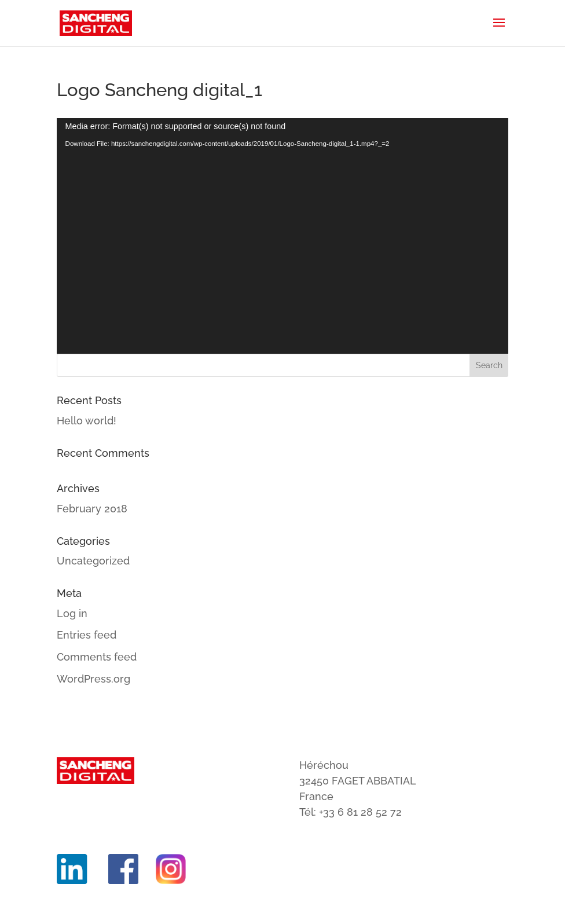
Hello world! (87, 421)
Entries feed (87, 635)
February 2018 (92, 509)
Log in (72, 613)
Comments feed (97, 657)
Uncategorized (93, 561)
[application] (283, 236)
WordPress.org (93, 679)
